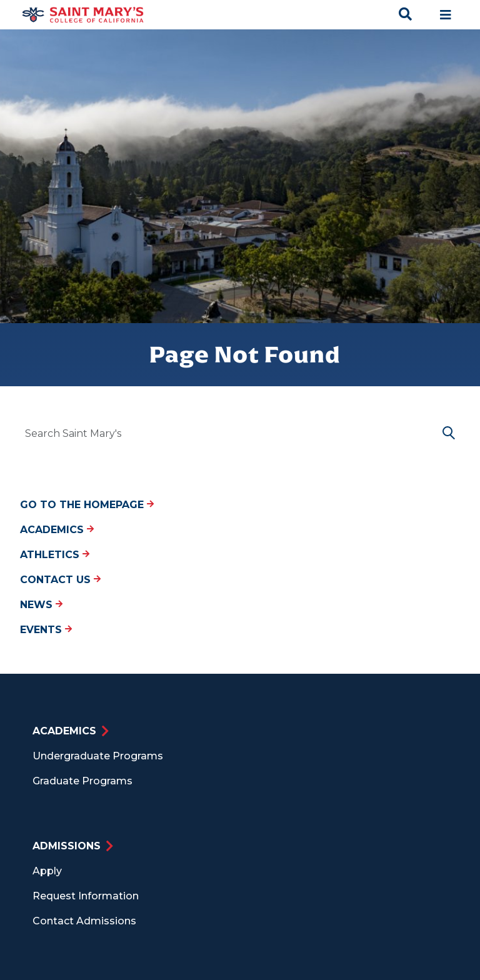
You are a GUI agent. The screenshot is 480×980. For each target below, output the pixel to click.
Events (46, 630)
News (41, 605)
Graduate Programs (82, 781)
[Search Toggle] (406, 15)
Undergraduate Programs (98, 756)
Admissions (67, 846)
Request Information (86, 896)
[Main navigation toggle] (446, 15)
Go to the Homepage (87, 505)
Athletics (55, 555)
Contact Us (60, 580)
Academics (57, 530)
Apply (47, 871)
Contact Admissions (84, 921)
